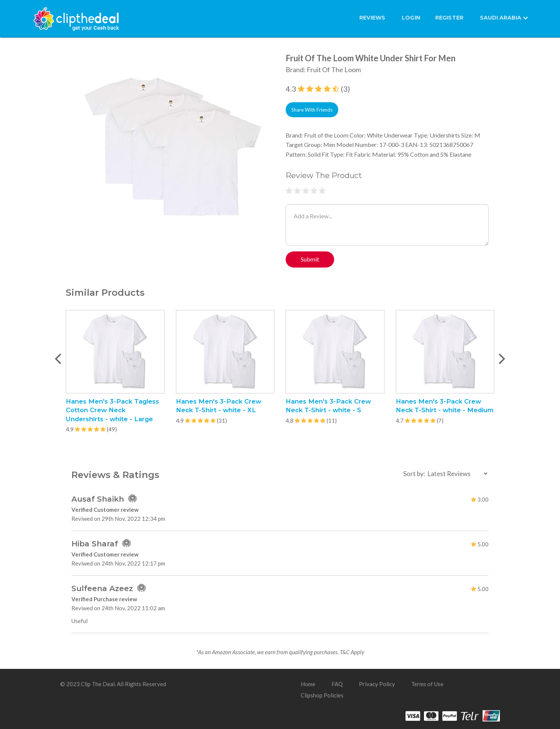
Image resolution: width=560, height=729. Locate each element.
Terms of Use (427, 684)
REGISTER (449, 18)
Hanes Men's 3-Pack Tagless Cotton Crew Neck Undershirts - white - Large (112, 410)
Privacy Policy (377, 684)
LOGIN (411, 18)
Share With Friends (312, 110)
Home (308, 684)
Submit (310, 259)
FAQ (337, 684)
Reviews (372, 18)
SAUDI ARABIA (504, 18)
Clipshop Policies (322, 695)
